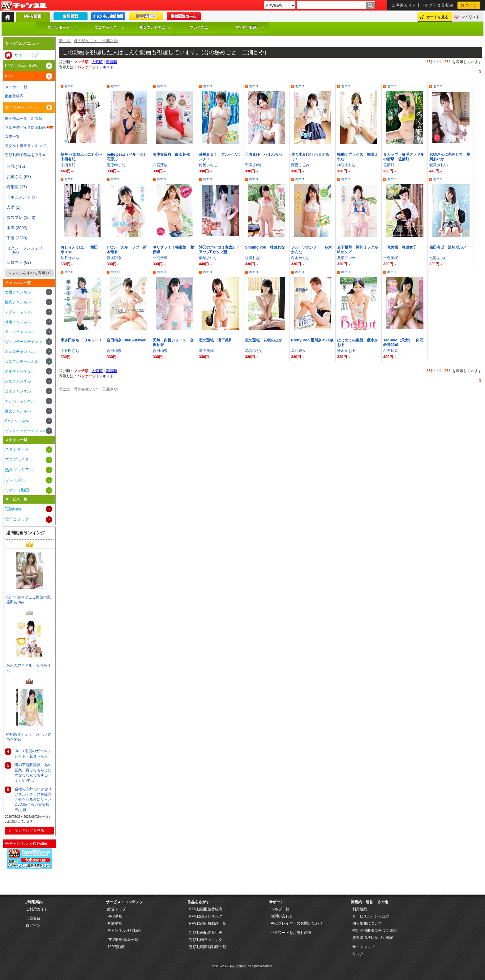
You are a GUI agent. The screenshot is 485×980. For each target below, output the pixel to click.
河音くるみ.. (301, 165)
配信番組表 (14, 96)
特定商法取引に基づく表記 (375, 930)
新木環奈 (114, 258)
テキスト (106, 67)
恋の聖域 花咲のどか (264, 340)
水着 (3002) (17, 228)
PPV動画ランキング (206, 916)
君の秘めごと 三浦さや (96, 41)
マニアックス (109, 28)
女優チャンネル (18, 292)
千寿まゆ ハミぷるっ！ (265, 154)
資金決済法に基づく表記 (373, 938)
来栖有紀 (68, 165)
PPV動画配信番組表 (206, 909)
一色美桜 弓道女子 (400, 247)
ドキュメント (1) (22, 197)
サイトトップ (26, 55)
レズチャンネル (18, 381)
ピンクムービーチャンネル (27, 431)
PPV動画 (115, 916)
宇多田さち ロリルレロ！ (82, 340)
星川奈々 (298, 351)
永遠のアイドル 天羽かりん (28, 668)
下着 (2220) (17, 238)
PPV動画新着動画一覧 (208, 923)
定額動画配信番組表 (206, 933)
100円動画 (116, 947)
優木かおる (346, 351)
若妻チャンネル (18, 371)
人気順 (97, 62)
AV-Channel (24, 6)
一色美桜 (391, 258)
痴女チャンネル (18, 411)
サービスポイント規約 (371, 916)
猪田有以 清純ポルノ (448, 247)
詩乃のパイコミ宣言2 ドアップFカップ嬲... (219, 250)
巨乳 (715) (16, 166)
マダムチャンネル (20, 312)
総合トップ (117, 909)
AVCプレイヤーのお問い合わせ (297, 923)
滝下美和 (206, 351)
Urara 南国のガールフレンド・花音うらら (33, 754)
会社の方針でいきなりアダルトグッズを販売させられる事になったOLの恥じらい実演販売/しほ (33, 799)
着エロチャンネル (21, 108)
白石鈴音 (391, 351)
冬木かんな (300, 258)
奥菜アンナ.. (348, 258)
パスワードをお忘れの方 (291, 933)
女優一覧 (12, 137)
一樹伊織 (160, 258)
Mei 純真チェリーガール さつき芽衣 (29, 737)
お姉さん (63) (19, 177)
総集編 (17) (17, 187)
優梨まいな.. (209, 258)
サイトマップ (363, 947)
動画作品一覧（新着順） (25, 119)
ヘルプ (427, 5)
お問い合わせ (282, 916)
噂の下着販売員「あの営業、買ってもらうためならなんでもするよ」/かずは (33, 773)
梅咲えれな (346, 165)
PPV (9, 76)
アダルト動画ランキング (25, 146)
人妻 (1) (14, 207)
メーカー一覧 (16, 87)
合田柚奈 (114, 351)
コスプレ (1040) (21, 217)
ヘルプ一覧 (280, 909)
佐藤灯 (389, 165)
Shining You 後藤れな (265, 247)
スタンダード (62, 28)
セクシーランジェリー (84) (25, 250)
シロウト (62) (19, 262)
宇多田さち (70, 351)
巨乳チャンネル (18, 302)
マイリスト (470, 17)
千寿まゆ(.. (254, 165)
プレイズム (204, 28)
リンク (358, 954)
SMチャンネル (17, 421)
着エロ (65, 41)
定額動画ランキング (206, 940)
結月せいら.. (71, 258)
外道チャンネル (18, 322)
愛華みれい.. (440, 165)
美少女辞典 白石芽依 (171, 154)
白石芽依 (160, 165)
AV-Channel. (238, 966)
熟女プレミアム (155, 28)
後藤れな (252, 258)
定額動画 (13, 509)
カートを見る (437, 17)
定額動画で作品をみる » (25, 155)
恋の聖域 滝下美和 (216, 340)
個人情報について (367, 923)
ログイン (469, 5)
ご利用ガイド (404, 5)
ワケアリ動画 (249, 28)
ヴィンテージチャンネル (25, 342)
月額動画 (115, 923)
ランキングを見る (29, 830)
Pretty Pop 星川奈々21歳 (312, 340)
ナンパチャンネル (20, 401)
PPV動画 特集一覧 (123, 940)
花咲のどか (254, 351)
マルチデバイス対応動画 (25, 128)
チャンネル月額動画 (124, 930)
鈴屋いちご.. (209, 165)
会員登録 (445, 5)
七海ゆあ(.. (438, 258)
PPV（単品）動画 (21, 65)
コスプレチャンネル (22, 362)
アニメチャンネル (20, 332)
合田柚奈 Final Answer (126, 340)
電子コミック (17, 519)
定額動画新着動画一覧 (208, 947)
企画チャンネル (18, 391)
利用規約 (360, 909)
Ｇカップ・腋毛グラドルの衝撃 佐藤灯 (404, 157)
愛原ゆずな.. (117, 165)
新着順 (111, 62)
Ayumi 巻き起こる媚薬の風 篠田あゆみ (28, 600)
